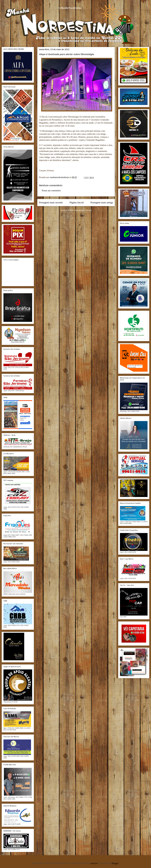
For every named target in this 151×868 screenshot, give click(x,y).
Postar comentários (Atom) (80, 210)
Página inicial (77, 202)
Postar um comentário (51, 191)
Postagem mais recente (51, 202)
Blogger (115, 863)
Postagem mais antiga (102, 202)
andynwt (94, 863)
